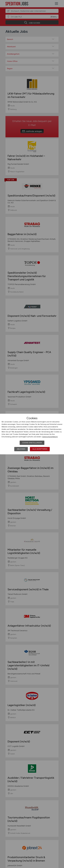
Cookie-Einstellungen (32, 443)
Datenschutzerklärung (50, 437)
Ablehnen (21, 449)
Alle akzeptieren (40, 449)
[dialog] (32, 434)
